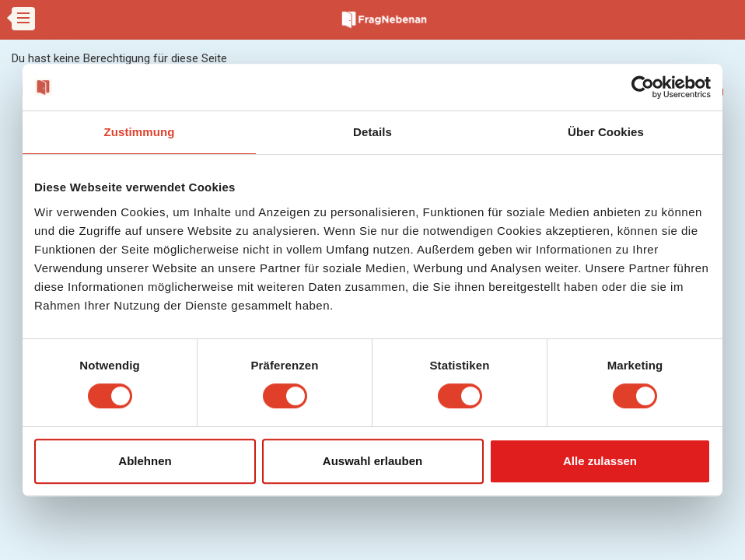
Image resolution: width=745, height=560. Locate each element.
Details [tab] (372, 132)
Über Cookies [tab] (606, 132)
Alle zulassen (600, 461)
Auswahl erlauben (372, 461)
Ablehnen (145, 461)
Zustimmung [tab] (140, 132)
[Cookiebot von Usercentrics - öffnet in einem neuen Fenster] (643, 87)
